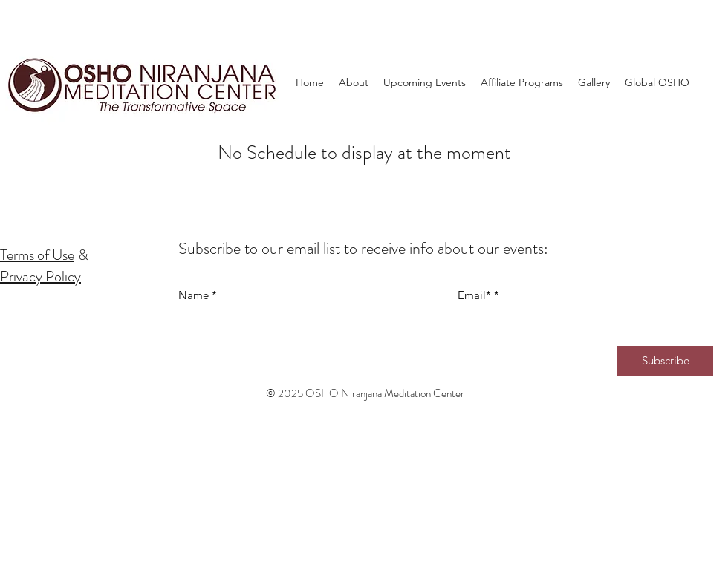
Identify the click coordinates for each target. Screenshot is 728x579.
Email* (474, 295)
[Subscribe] (665, 361)
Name (194, 295)
